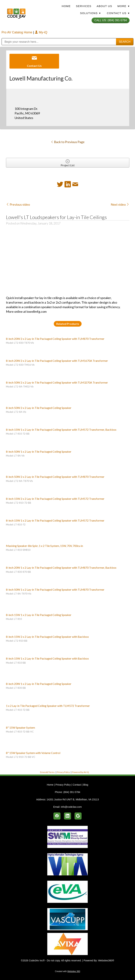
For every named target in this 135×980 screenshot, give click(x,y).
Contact (77, 785)
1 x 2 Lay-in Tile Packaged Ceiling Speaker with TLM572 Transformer (48, 706)
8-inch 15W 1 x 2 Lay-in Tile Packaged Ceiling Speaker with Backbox (47, 658)
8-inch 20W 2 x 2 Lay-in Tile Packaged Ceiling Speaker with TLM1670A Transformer (57, 361)
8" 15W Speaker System (20, 727)
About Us (104, 6)
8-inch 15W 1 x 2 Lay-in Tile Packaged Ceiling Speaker (39, 615)
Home (66, 6)
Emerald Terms (47, 772)
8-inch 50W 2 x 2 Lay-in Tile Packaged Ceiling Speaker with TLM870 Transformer (55, 477)
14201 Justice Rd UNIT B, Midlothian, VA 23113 (73, 799)
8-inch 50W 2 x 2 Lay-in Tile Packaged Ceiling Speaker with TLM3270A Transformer (57, 382)
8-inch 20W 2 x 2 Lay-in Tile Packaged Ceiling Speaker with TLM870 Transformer (55, 339)
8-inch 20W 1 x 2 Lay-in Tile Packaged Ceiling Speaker (39, 684)
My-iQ (41, 32)
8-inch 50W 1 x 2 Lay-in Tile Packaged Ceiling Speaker (39, 452)
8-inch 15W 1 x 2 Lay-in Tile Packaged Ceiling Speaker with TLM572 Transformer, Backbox (61, 430)
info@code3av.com (71, 807)
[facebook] (57, 816)
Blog (86, 785)
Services (84, 6)
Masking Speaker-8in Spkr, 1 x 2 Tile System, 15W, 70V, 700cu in (44, 546)
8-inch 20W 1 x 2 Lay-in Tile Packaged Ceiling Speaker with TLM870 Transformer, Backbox (61, 568)
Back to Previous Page (68, 142)
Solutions (90, 13)
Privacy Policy (63, 772)
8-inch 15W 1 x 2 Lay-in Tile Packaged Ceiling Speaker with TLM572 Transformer (55, 520)
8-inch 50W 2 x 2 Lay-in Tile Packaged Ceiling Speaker (39, 408)
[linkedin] (67, 816)
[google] (78, 816)
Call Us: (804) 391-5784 (111, 20)
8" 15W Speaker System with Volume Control (33, 753)
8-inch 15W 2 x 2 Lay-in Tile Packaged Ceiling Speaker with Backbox (47, 637)
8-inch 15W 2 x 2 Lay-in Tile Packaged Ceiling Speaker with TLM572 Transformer (55, 499)
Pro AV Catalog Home (17, 32)
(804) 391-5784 (72, 792)
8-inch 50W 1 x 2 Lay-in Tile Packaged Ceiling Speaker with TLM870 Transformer (55, 589)
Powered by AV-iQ (81, 772)
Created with (67, 971)
